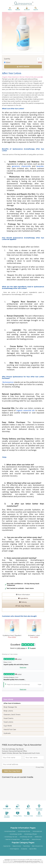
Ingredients (23, 598)
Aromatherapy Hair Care (11, 837)
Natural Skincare (36, 839)
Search (36, 9)
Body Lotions (8, 711)
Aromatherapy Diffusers (31, 834)
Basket (18, 9)
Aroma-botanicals (37, 831)
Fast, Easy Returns (23, 606)
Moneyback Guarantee (39, 808)
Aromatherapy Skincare (26, 837)
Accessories (24, 849)
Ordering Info (7, 807)
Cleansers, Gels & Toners (12, 715)
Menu (10, 9)
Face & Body (26, 846)
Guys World (8, 726)
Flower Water (26, 839)
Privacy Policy (40, 767)
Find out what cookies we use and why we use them (27, 861)
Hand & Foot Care (10, 730)
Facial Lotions (8, 722)
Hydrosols (7, 733)
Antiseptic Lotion (34, 635)
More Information (23, 595)
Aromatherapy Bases (10, 831)
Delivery (23, 602)
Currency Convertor (7, 815)
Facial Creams (8, 718)
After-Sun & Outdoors (12, 703)
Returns (28, 807)
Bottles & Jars (38, 837)
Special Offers (33, 849)
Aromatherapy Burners (24, 831)
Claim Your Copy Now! (12, 771)
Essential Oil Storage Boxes (13, 839)
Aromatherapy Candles (16, 834)
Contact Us (39, 814)
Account (27, 9)
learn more (30, 588)
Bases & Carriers (17, 846)
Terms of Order (28, 814)
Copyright (7, 860)
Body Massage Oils (10, 707)
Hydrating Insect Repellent (12, 635)
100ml (23, 63)
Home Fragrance (14, 849)
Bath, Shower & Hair (37, 846)
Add (23, 67)
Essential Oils (7, 846)
